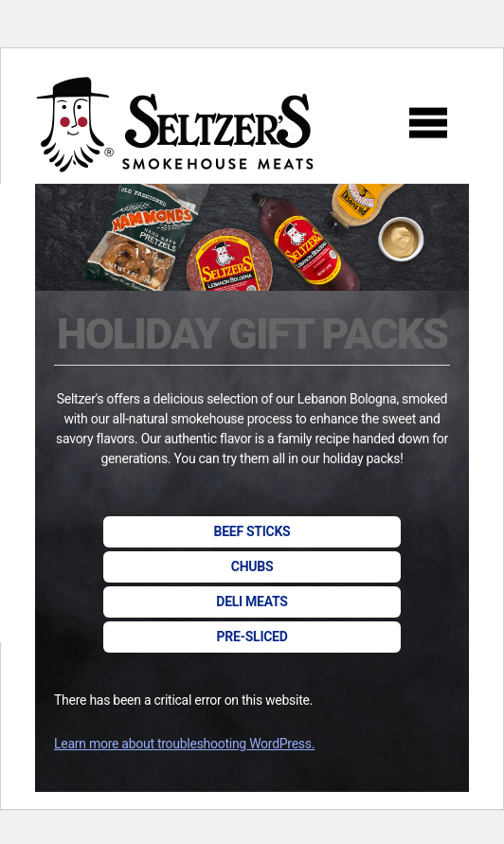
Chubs (252, 566)
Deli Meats (252, 602)
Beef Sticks (252, 531)
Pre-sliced (252, 637)
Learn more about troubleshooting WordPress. (184, 744)
